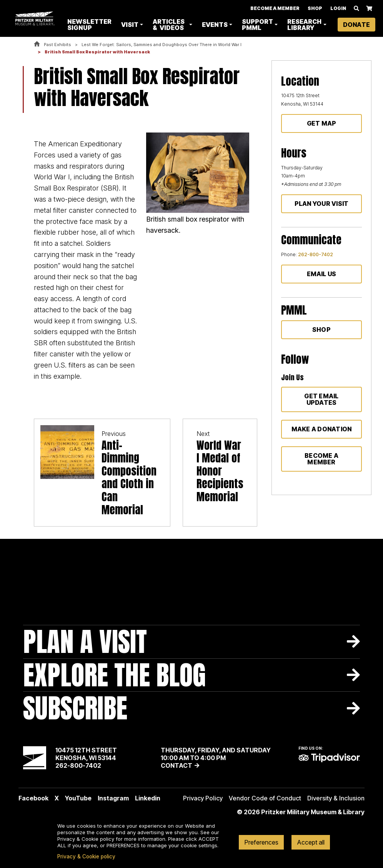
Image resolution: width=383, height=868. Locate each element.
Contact (177, 765)
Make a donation (322, 429)
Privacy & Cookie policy (86, 856)
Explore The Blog (114, 675)
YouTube (78, 798)
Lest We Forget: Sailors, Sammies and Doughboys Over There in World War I (162, 45)
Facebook (33, 798)
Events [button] (215, 25)
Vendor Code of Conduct (265, 798)
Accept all (311, 842)
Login (338, 8)
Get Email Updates (321, 399)
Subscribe (75, 708)
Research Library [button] (304, 25)
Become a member (321, 459)
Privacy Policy (203, 798)
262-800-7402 (316, 254)
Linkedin (148, 798)
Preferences (261, 842)
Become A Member (275, 8)
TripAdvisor (329, 758)
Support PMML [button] (257, 25)
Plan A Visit (85, 642)
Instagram (113, 798)
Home (37, 44)
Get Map (322, 123)
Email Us (322, 274)
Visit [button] (131, 25)
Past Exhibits (57, 45)
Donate (356, 25)
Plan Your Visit (322, 204)
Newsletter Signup (90, 25)
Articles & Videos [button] (169, 25)
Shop (315, 8)
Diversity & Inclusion (336, 798)
